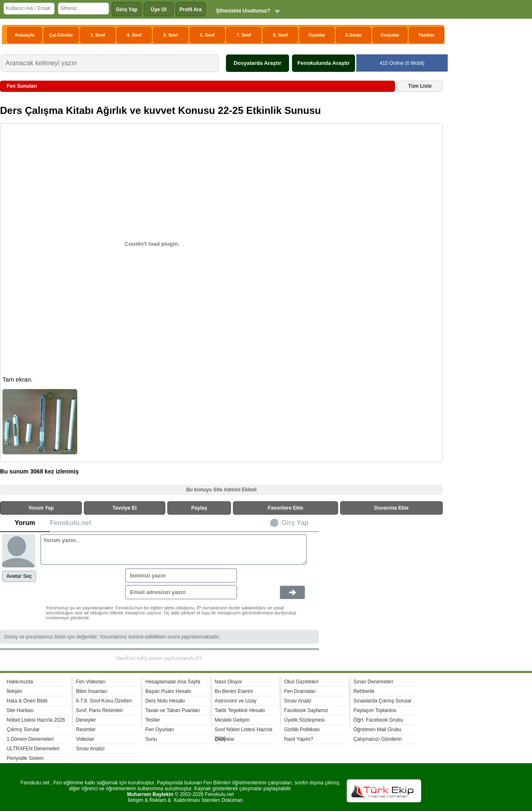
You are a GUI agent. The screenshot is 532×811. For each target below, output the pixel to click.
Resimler (86, 730)
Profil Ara (191, 10)
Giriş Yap (127, 10)
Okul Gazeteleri (301, 682)
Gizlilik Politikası (302, 730)
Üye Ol (159, 10)
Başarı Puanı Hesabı (168, 691)
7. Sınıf (244, 35)
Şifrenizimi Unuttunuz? (243, 11)
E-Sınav (353, 35)
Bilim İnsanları (92, 691)
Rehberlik (364, 691)
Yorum (25, 523)
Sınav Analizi (90, 749)
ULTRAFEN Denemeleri (33, 749)
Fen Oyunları (160, 730)
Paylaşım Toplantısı (375, 710)
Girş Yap (295, 523)
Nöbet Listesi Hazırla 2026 (36, 720)
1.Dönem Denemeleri (30, 739)
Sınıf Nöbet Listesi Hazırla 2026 (244, 731)
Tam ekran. (18, 380)
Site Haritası (20, 710)
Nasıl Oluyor (228, 682)
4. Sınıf (134, 35)
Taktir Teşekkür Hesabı (240, 710)
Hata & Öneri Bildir (27, 701)
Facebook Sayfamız (306, 710)
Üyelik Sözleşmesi (304, 720)
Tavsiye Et (125, 508)
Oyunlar (317, 35)
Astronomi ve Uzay (236, 701)
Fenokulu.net (71, 523)
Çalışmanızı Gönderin (378, 739)
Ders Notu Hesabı (165, 701)
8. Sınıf (281, 35)
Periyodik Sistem (25, 758)
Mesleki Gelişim (232, 720)
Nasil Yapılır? (299, 739)
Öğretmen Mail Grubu (377, 730)
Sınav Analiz (298, 701)
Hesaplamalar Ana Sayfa (173, 682)
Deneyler (86, 720)
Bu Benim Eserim (234, 691)
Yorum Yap (41, 508)
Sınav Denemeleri (373, 682)
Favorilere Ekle (286, 508)
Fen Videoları (91, 682)
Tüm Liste (420, 86)
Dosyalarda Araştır (257, 63)
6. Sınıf (207, 35)
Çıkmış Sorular (23, 730)
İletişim (14, 691)
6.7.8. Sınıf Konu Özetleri (104, 701)
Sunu (151, 739)
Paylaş (199, 508)
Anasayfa (24, 35)
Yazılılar (427, 35)
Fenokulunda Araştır (324, 63)
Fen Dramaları (300, 691)
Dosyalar (390, 35)
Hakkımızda (20, 682)
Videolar (85, 739)
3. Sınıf (98, 35)
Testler (153, 720)
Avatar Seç (19, 576)
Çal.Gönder (61, 35)
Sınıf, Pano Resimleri (99, 710)
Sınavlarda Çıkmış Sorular (382, 701)
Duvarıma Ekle (391, 508)
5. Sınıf (171, 35)
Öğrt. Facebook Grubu (378, 720)
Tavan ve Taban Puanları (173, 710)
